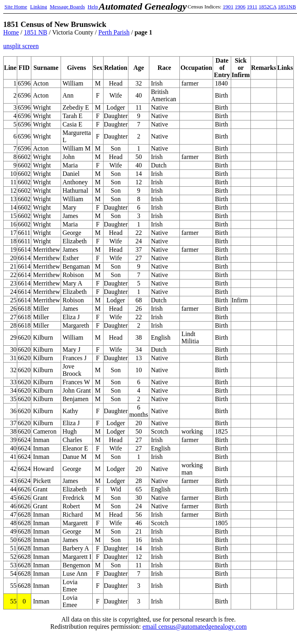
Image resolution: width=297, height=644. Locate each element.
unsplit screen (21, 46)
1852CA (267, 7)
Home (11, 32)
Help (93, 7)
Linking (39, 7)
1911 (252, 7)
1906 (240, 7)
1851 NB (36, 32)
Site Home (16, 7)
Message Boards (67, 7)
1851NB (287, 7)
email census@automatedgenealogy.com (195, 627)
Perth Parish (114, 32)
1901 (228, 7)
